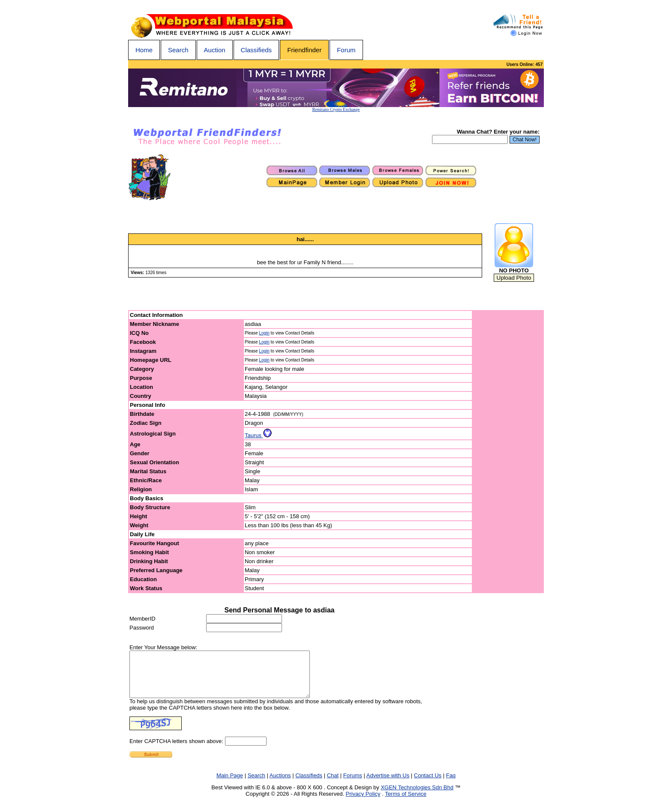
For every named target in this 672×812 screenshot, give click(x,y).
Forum (346, 50)
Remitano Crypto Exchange (336, 109)
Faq (451, 784)
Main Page (230, 784)
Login (264, 333)
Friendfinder (304, 50)
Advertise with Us (388, 784)
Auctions (280, 784)
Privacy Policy (363, 803)
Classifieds (256, 50)
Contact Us (428, 784)
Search (178, 50)
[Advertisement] (508, 452)
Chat (333, 784)
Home (144, 50)
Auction (215, 50)
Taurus (258, 435)
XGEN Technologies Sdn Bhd (417, 796)
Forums (353, 784)
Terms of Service (406, 803)
